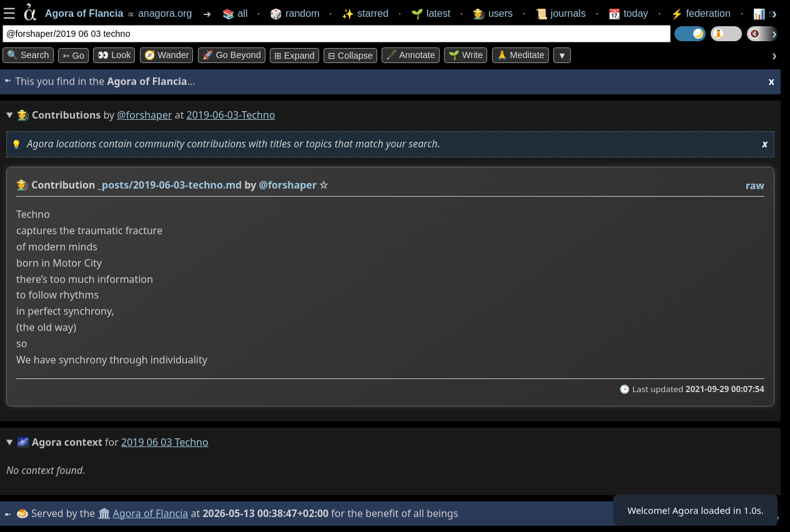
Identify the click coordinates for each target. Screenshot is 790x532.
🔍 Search (28, 55)
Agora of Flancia (153, 513)
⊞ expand (294, 56)
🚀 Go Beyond (232, 55)
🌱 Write (466, 55)
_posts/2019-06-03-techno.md (170, 185)
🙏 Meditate (521, 55)
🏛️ (106, 513)
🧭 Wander (167, 55)
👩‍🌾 (22, 185)
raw (755, 185)
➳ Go (73, 56)
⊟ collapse (350, 56)
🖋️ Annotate (411, 55)
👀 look (114, 55)
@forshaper (144, 115)
